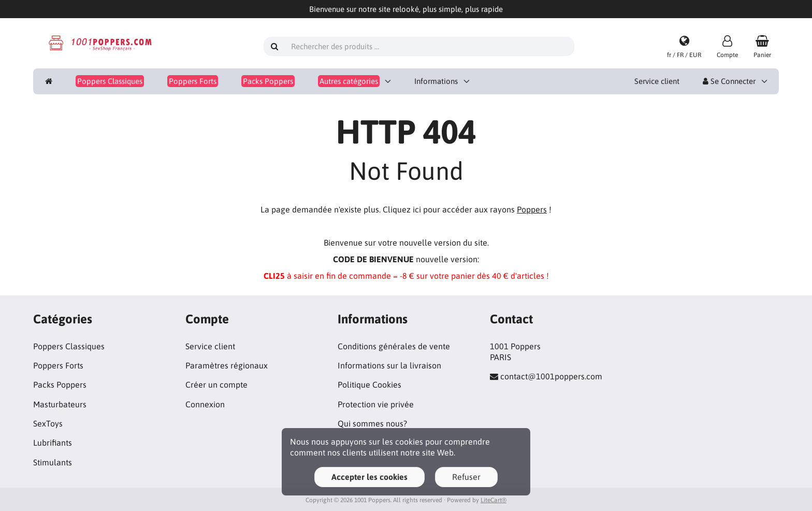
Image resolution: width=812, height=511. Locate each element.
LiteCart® (494, 500)
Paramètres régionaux (227, 365)
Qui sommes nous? (372, 423)
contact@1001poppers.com (551, 376)
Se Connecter (729, 81)
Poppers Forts (58, 365)
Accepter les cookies (369, 477)
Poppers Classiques (69, 346)
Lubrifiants (53, 443)
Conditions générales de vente (394, 346)
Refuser (466, 477)
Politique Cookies (369, 385)
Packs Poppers (60, 385)
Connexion (205, 404)
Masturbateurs (60, 404)
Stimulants (53, 462)
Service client (657, 81)
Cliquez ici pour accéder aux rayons (465, 209)
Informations (436, 81)
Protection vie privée (376, 404)
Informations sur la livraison (389, 365)
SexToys (48, 423)
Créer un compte (216, 385)
